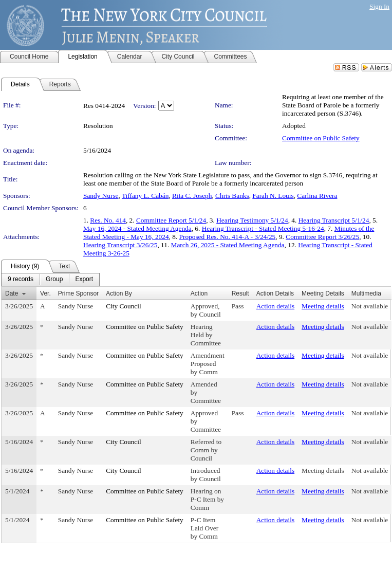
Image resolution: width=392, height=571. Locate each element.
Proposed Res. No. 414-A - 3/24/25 (228, 237)
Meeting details (323, 306)
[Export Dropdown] (84, 280)
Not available (370, 306)
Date (12, 293)
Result (240, 293)
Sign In (379, 6)
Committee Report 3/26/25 (322, 237)
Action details (275, 306)
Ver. (45, 293)
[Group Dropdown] (54, 280)
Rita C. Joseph (192, 196)
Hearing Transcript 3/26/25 (120, 245)
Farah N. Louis (273, 196)
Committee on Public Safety (321, 138)
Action (199, 293)
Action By (119, 293)
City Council (124, 306)
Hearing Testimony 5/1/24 (252, 220)
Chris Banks (232, 196)
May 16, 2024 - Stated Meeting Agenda (137, 228)
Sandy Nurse (101, 196)
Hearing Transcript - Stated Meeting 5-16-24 (263, 228)
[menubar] (50, 280)
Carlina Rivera (317, 196)
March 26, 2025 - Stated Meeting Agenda (228, 245)
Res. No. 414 (108, 220)
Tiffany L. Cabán (145, 196)
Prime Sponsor (78, 293)
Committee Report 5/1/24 (171, 220)
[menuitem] (21, 280)
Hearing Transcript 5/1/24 (334, 220)
